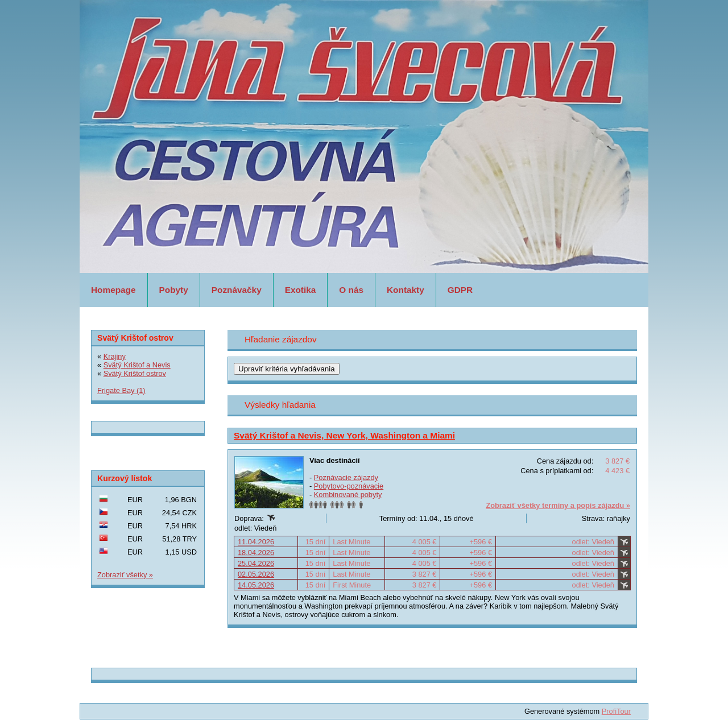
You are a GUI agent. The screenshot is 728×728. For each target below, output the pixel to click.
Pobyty (174, 290)
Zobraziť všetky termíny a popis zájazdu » (558, 505)
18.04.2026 (256, 553)
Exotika (301, 290)
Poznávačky (237, 290)
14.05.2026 (256, 585)
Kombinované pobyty (348, 495)
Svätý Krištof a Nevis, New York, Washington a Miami (344, 435)
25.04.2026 (256, 563)
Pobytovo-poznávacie (349, 486)
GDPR (460, 290)
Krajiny (115, 356)
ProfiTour (616, 711)
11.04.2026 (256, 542)
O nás (351, 290)
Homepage (113, 290)
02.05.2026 (256, 574)
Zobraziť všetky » (125, 575)
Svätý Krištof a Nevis (137, 365)
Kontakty (406, 290)
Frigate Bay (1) (121, 390)
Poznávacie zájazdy (346, 477)
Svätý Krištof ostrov (135, 373)
